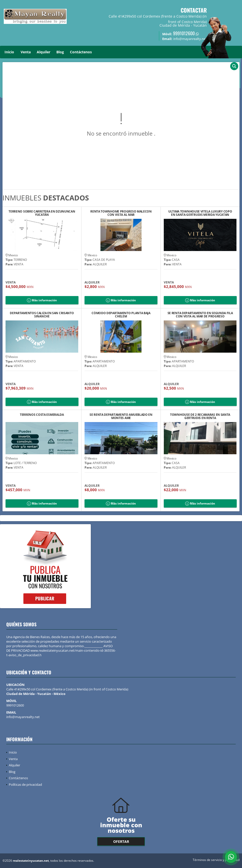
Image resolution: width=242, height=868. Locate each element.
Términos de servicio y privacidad (216, 860)
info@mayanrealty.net (23, 717)
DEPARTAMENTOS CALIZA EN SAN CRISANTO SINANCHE (42, 315)
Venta (26, 52)
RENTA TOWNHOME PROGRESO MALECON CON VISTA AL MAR (121, 213)
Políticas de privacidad (25, 784)
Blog (60, 52)
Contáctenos (81, 52)
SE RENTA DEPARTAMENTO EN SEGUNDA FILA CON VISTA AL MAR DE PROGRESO (200, 315)
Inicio (9, 52)
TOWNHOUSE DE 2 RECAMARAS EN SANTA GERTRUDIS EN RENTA (200, 416)
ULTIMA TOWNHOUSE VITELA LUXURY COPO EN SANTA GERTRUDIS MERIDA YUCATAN (200, 213)
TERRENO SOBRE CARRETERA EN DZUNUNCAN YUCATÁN (42, 213)
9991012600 (184, 33)
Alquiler (44, 52)
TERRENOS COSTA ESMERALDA (42, 415)
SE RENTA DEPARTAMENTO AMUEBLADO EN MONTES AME (121, 416)
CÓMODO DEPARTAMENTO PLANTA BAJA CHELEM (121, 315)
